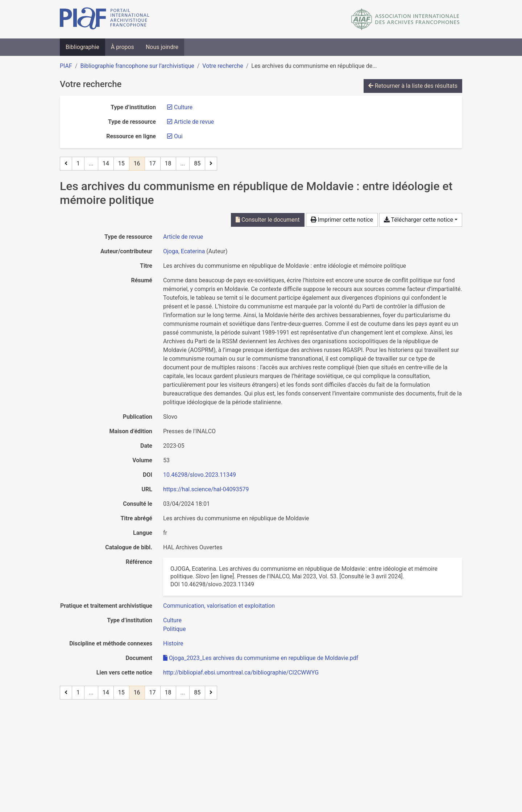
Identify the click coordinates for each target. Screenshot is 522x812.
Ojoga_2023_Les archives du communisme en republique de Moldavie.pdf (261, 658)
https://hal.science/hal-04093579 (206, 489)
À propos (123, 47)
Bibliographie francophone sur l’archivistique (137, 66)
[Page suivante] (211, 164)
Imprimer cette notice (342, 220)
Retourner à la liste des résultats (413, 86)
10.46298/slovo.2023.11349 (200, 475)
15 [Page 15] (121, 163)
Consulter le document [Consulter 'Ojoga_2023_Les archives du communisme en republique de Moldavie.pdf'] (268, 220)
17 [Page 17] (153, 163)
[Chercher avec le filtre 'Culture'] (172, 620)
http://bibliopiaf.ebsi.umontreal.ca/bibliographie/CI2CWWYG (241, 672)
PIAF (66, 66)
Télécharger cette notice (419, 220)
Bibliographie (82, 47)
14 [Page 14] (106, 163)
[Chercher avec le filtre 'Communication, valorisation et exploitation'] (219, 606)
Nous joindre (162, 47)
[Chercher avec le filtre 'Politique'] (174, 629)
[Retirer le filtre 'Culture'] (183, 107)
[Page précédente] (66, 164)
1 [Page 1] (78, 163)
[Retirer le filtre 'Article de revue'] (194, 122)
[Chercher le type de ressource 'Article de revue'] (183, 237)
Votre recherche (223, 66)
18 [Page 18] (168, 163)
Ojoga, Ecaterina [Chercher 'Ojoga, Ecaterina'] (184, 251)
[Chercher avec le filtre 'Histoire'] (173, 643)
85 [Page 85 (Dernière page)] (197, 163)
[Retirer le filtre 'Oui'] (178, 136)
